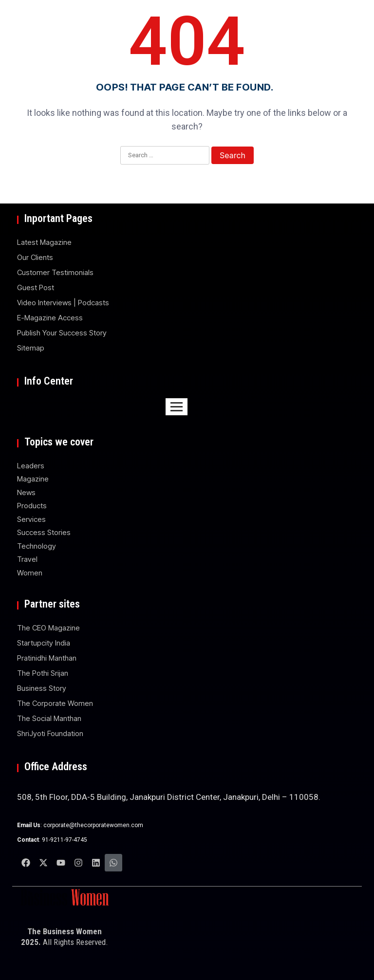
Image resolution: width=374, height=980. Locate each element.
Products (32, 506)
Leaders (31, 466)
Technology (37, 546)
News (26, 492)
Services (31, 519)
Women (30, 573)
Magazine (33, 479)
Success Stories (44, 532)
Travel (27, 559)
